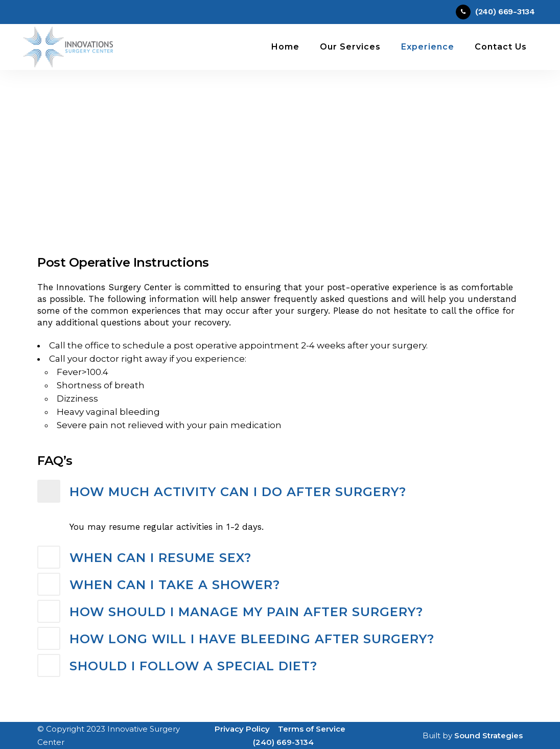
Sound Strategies (488, 735)
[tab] (280, 492)
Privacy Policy (242, 729)
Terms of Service (312, 729)
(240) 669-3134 (283, 742)
